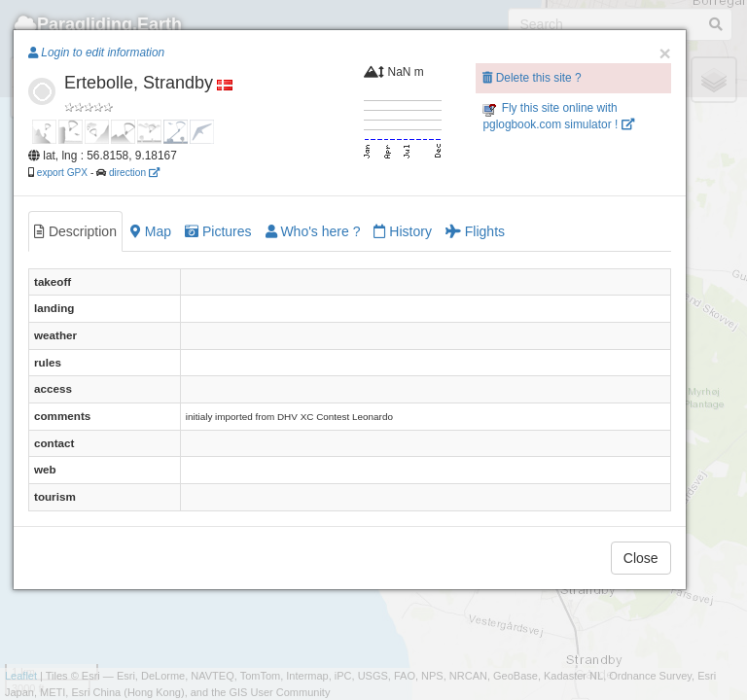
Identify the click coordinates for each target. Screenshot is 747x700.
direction (134, 173)
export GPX (62, 173)
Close (641, 558)
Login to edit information (96, 52)
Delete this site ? (532, 78)
